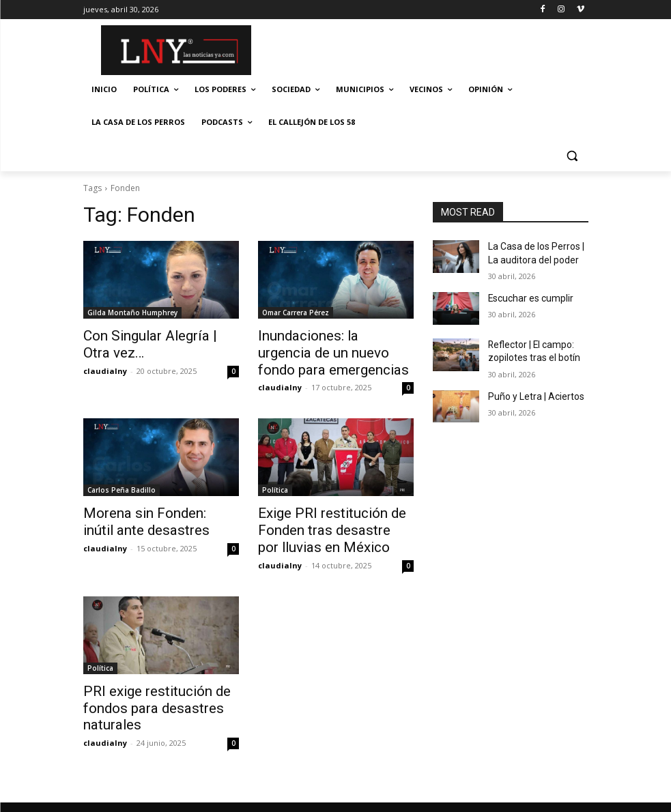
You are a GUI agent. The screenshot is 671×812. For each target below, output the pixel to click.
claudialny (105, 367)
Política (275, 484)
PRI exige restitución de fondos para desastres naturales (144, 694)
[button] (572, 155)
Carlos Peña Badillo (122, 484)
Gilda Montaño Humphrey (132, 313)
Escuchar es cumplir (527, 294)
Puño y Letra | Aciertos (530, 388)
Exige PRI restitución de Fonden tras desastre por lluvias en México (323, 522)
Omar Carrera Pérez (296, 313)
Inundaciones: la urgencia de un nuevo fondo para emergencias (331, 350)
